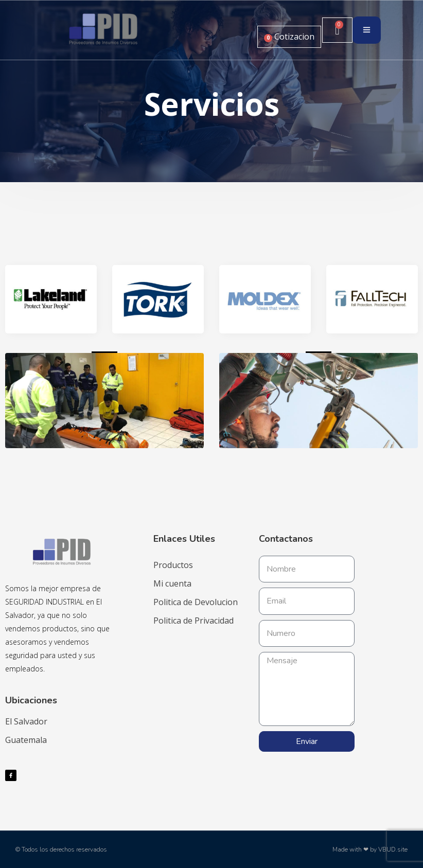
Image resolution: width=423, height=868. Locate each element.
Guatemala (26, 740)
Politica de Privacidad (193, 621)
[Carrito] (337, 30)
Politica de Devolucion (196, 602)
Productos (173, 565)
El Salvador (26, 721)
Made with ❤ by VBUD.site (370, 849)
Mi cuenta (172, 583)
